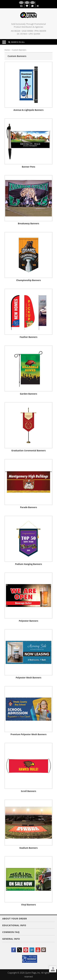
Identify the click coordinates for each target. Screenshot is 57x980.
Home (7, 50)
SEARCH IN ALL (16, 42)
